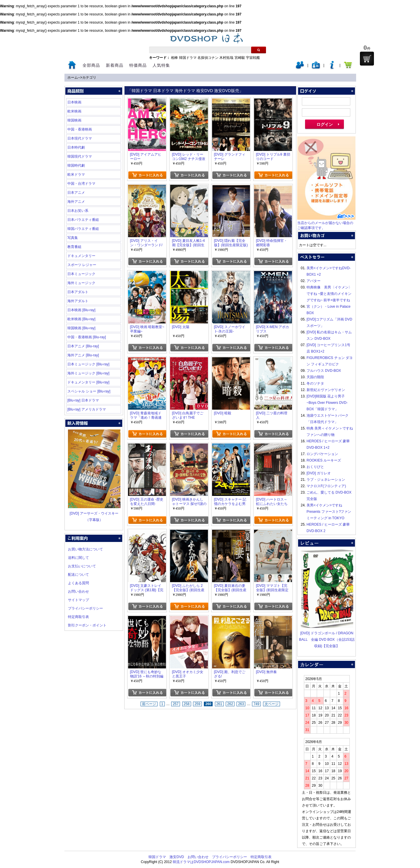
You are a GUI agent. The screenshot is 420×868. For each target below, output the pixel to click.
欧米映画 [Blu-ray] (81, 319)
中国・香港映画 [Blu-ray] (87, 337)
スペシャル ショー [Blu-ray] (89, 391)
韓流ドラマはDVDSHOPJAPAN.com (201, 862)
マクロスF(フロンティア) (326, 486)
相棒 (174, 58)
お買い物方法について (85, 549)
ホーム (73, 78)
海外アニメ (76, 202)
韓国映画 (74, 120)
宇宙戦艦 (253, 58)
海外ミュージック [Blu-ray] (88, 373)
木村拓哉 (226, 58)
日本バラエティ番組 (83, 220)
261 (219, 704)
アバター (314, 281)
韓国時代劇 (76, 165)
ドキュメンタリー (81, 256)
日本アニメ (76, 193)
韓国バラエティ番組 (83, 229)
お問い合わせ (78, 591)
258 (187, 704)
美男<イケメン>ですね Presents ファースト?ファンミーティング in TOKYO (329, 512)
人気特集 (161, 65)
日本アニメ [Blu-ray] (83, 346)
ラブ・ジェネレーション (326, 480)
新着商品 (115, 65)
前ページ (149, 704)
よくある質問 (78, 583)
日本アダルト (78, 292)
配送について (78, 575)
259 (197, 704)
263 (241, 704)
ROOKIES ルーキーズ (324, 460)
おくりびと (315, 467)
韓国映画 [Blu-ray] (81, 328)
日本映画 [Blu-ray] (81, 310)
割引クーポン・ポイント (87, 625)
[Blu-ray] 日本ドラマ (83, 400)
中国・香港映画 (80, 129)
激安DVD (177, 857)
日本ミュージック (81, 274)
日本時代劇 (76, 147)
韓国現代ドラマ (80, 156)
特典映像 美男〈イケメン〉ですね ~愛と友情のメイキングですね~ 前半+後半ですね (329, 294)
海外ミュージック (81, 283)
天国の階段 (315, 377)
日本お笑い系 (78, 211)
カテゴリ (89, 78)
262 (230, 704)
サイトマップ (78, 600)
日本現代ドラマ (80, 138)
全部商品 (91, 65)
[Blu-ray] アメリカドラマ (87, 409)
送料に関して (78, 558)
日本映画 (74, 102)
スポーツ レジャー (82, 265)
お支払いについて (82, 566)
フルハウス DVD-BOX (324, 371)
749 (256, 704)
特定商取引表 (78, 617)
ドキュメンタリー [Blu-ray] (88, 382)
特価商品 (138, 65)
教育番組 (74, 247)
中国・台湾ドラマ (81, 184)
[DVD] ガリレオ (319, 473)
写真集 (73, 238)
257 (176, 704)
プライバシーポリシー (85, 608)
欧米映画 (74, 111)
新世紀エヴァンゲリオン (326, 390)
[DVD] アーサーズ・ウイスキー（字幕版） (94, 513)
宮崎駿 (240, 58)
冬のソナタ (315, 383)
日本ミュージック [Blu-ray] (88, 364)
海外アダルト (78, 301)
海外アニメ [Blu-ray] (83, 355)
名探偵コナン (208, 58)
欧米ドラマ (76, 175)
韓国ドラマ (188, 58)
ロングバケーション (322, 454)
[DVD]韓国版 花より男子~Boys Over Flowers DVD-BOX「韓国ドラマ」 (327, 403)
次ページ (272, 704)
